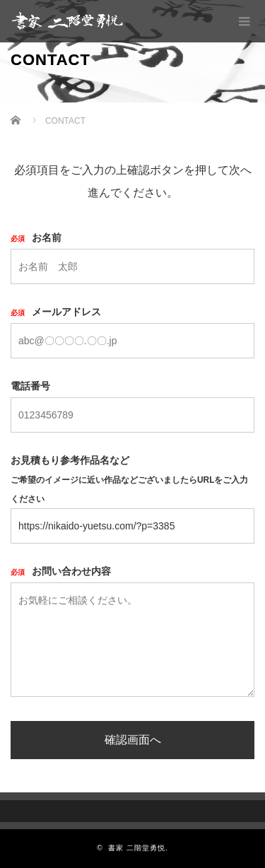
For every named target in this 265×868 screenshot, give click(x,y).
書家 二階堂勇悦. (138, 848)
